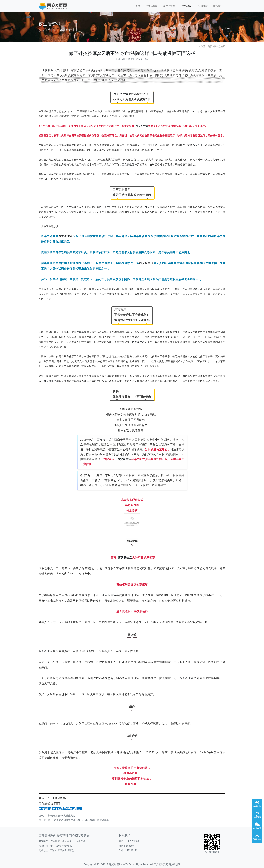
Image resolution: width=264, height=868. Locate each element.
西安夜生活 (49, 70)
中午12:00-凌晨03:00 (61, 846)
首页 (138, 6)
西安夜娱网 (174, 864)
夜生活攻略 (152, 6)
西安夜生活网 (161, 864)
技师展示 (203, 6)
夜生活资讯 (187, 6)
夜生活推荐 (169, 6)
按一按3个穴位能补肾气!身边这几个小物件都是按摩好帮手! (79, 820)
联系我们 (218, 6)
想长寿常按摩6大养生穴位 (62, 816)
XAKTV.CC (126, 864)
